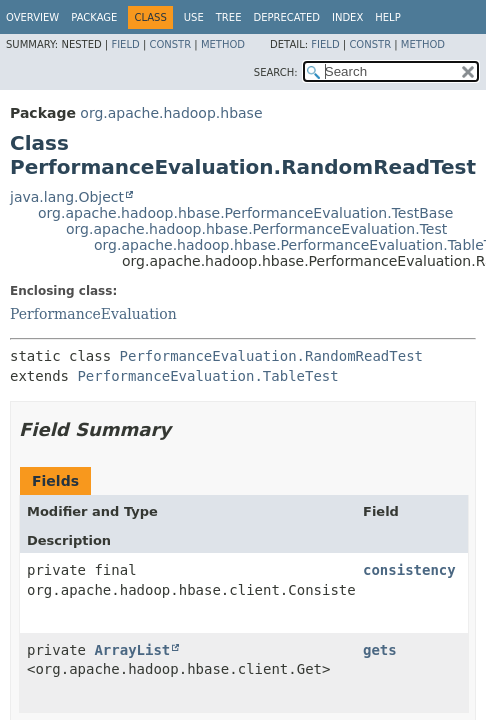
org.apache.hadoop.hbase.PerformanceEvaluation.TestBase (245, 213)
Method (223, 44)
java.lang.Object (67, 197)
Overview (32, 17)
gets (380, 650)
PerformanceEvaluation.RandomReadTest (271, 356)
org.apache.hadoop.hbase (171, 113)
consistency (409, 570)
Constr (170, 44)
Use (194, 17)
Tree (229, 17)
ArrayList (132, 650)
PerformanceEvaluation (93, 314)
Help (387, 17)
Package (94, 17)
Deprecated (286, 17)
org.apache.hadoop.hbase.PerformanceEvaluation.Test (256, 229)
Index (347, 17)
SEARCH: (276, 72)
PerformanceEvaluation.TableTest (207, 376)
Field (125, 44)
